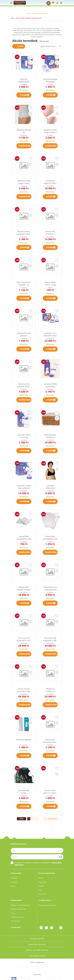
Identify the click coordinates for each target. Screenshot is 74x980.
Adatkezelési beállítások (11, 979)
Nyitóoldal (14, 878)
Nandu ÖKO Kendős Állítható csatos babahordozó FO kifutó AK (24, 588)
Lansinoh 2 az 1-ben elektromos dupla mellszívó (50, 334)
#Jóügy (13, 886)
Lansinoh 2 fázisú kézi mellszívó (24, 487)
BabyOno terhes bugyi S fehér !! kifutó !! (50, 131)
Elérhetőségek (15, 921)
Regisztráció (42, 882)
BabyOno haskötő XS (24, 131)
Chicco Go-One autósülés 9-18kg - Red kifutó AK (50, 639)
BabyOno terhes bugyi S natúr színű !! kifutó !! (24, 182)
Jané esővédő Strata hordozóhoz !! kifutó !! (24, 792)
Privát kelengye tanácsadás (47, 905)
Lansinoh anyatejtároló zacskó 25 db (24, 80)
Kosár (40, 890)
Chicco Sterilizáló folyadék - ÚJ (24, 284)
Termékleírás (25, 146)
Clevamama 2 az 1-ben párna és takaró (50, 588)
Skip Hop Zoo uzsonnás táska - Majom (24, 385)
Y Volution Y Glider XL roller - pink (50, 182)
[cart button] (61, 3)
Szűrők (20, 46)
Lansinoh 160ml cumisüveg (50, 385)
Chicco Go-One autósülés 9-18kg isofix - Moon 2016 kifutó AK (24, 639)
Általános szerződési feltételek (20, 905)
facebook (41, 928)
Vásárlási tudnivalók (37, 936)
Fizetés (13, 913)
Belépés (41, 878)
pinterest (46, 928)
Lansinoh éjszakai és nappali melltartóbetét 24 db (50, 80)
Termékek (14, 882)
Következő (53, 819)
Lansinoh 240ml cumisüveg (24, 436)
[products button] (11, 3)
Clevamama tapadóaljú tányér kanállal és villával (50, 741)
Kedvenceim (42, 894)
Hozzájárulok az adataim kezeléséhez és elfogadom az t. (38, 864)
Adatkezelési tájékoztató (18, 909)
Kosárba (24, 95)
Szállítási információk (17, 917)
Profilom (41, 886)
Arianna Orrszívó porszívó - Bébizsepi (24, 334)
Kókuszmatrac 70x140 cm (50, 436)
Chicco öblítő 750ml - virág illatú (50, 284)
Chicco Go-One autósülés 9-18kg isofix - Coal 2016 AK (24, 690)
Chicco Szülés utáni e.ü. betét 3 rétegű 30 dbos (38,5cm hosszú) (50, 792)
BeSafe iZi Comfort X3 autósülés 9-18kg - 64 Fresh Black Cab (50, 690)
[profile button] (57, 3)
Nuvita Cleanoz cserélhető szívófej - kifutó (24, 233)
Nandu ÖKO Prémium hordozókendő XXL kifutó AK (50, 233)
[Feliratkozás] (61, 857)
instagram (52, 928)
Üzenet (61, 928)
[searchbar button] (44, 3)
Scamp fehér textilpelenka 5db (50, 538)
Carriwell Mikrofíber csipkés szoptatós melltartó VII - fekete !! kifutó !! (50, 487)
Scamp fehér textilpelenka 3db (24, 538)
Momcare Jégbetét (24, 740)
